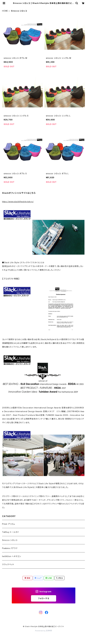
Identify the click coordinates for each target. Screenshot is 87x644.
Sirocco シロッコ (10, 540)
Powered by (44, 631)
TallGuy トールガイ (10, 532)
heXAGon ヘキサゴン (12, 556)
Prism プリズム (9, 524)
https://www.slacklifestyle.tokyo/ (18, 202)
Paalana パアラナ (10, 548)
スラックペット (8, 564)
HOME (5, 11)
